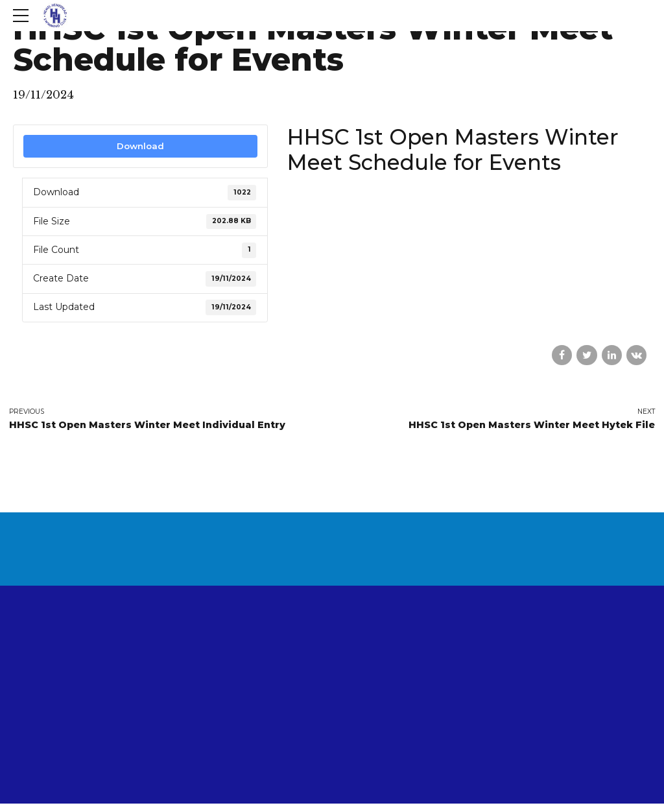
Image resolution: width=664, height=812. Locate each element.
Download (140, 146)
